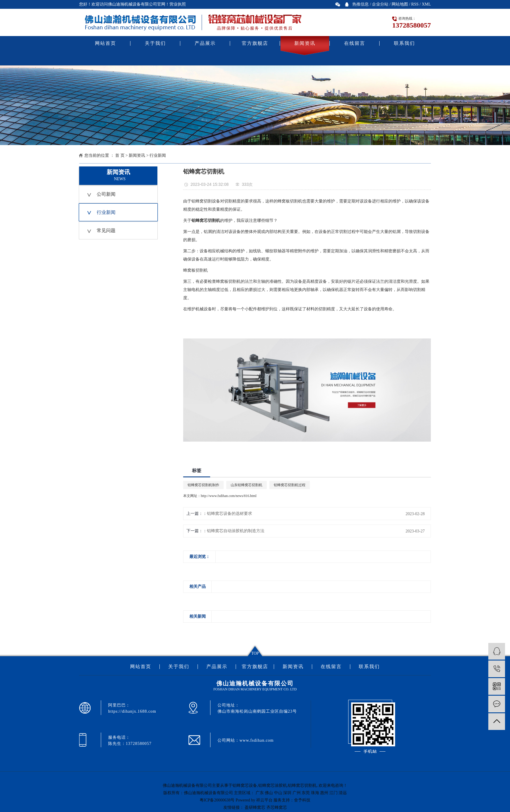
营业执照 (178, 4)
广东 (260, 793)
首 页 (120, 155)
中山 (278, 793)
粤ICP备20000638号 (217, 800)
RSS (415, 4)
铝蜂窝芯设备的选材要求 (229, 514)
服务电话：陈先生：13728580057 (130, 740)
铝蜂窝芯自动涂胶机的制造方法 (236, 531)
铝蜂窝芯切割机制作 (203, 485)
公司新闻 (106, 194)
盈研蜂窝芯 (255, 807)
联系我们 (404, 43)
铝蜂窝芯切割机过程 (290, 485)
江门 (334, 793)
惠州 (324, 793)
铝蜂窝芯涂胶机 (273, 785)
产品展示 (205, 43)
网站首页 (106, 43)
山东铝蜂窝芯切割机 (246, 485)
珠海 (315, 793)
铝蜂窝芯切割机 (302, 785)
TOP (255, 653)
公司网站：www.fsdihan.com (246, 740)
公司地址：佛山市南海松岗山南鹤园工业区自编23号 (257, 708)
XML (426, 4)
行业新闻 (158, 155)
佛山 (269, 793)
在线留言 (355, 43)
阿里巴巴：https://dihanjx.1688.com (132, 708)
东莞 (306, 793)
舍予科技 (302, 800)
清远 (343, 793)
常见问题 (106, 230)
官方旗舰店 (255, 43)
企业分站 (380, 4)
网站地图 (400, 4)
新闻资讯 (305, 43)
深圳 (287, 793)
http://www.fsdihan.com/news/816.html (229, 496)
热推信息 (361, 4)
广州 (297, 793)
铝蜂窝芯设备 (245, 785)
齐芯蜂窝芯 (277, 807)
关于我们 (155, 43)
